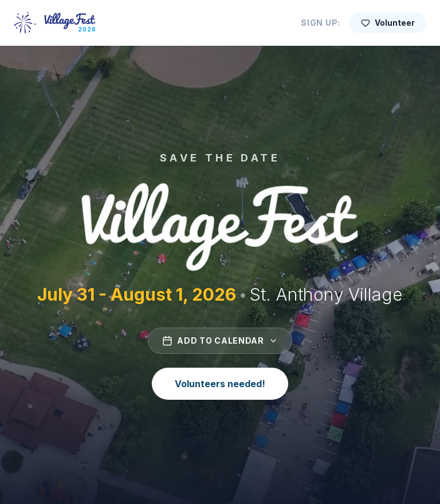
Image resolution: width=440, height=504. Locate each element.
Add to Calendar (220, 341)
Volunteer (388, 23)
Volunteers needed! (220, 384)
